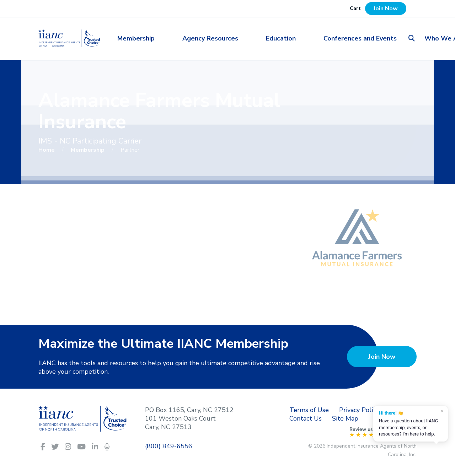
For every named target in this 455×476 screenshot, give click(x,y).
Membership (158, 38)
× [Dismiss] (442, 411)
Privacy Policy (359, 410)
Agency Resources (210, 38)
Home (47, 150)
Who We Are (377, 38)
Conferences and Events (315, 38)
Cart (355, 8)
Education (258, 38)
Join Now (386, 9)
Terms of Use (309, 410)
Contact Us (306, 418)
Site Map (345, 418)
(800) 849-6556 (169, 446)
